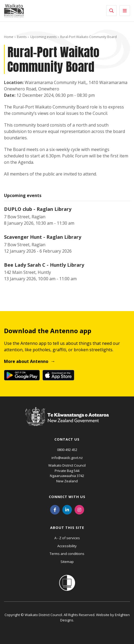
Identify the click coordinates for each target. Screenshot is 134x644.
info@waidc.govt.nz (67, 458)
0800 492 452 (67, 450)
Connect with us (67, 497)
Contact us (67, 439)
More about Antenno (26, 361)
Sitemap (67, 562)
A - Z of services (67, 538)
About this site (67, 528)
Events (22, 37)
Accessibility (67, 546)
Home (9, 37)
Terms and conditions (67, 554)
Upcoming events (43, 37)
